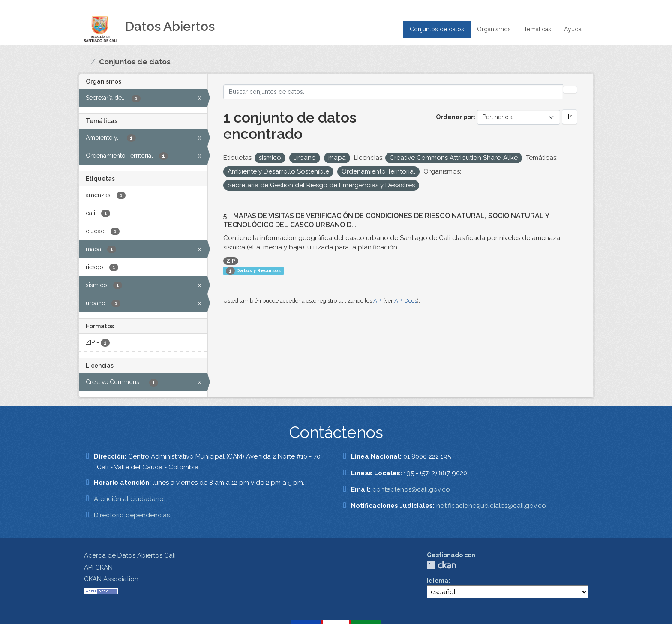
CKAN (441, 565)
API (378, 301)
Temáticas (537, 29)
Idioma (438, 581)
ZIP (231, 261)
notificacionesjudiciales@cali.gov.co (491, 506)
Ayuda (573, 29)
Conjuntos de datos (437, 29)
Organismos (494, 29)
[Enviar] (570, 90)
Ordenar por (455, 117)
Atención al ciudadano (129, 499)
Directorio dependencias (132, 515)
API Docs (406, 301)
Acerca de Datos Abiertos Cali (130, 555)
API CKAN (98, 567)
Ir (570, 117)
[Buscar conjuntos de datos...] (393, 92)
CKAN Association (111, 579)
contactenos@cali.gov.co (411, 489)
